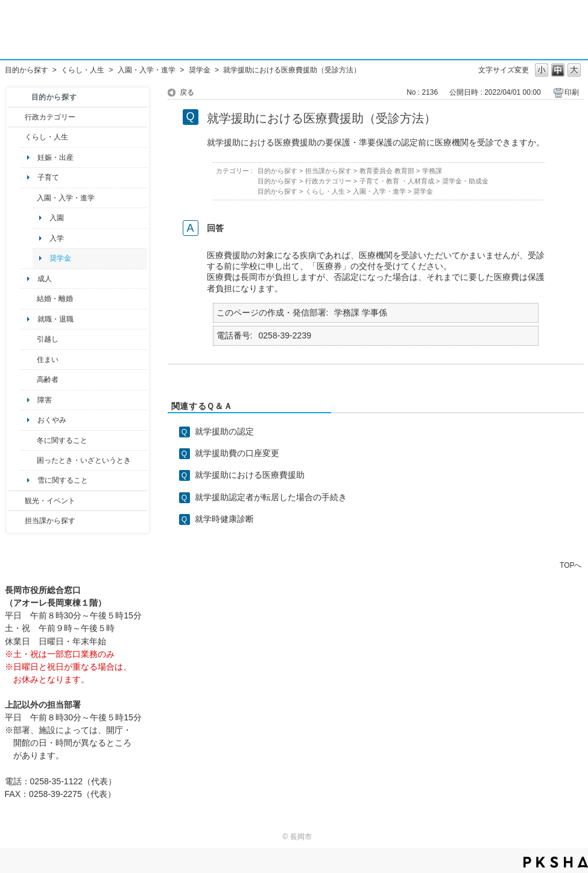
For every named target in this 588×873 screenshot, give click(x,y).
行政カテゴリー (50, 117)
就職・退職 (55, 319)
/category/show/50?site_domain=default (29, 198)
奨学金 (200, 70)
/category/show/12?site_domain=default (17, 137)
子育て (48, 177)
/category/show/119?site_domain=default (29, 339)
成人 (45, 279)
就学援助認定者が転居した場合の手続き (271, 497)
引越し (48, 339)
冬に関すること (62, 440)
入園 (57, 218)
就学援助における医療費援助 (250, 475)
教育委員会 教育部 (387, 171)
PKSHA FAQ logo (556, 862)
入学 (57, 238)
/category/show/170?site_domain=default (29, 360)
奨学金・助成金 (465, 181)
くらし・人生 (83, 70)
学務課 (432, 171)
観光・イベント (50, 501)
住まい (48, 360)
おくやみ (52, 420)
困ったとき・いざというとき (84, 460)
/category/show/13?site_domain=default (29, 379)
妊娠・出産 (55, 157)
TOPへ (571, 565)
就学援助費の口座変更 (237, 453)
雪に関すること (63, 480)
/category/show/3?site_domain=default (17, 117)
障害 (45, 400)
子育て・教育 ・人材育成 (397, 181)
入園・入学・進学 (147, 70)
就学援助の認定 (224, 431)
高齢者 (48, 379)
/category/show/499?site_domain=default (29, 440)
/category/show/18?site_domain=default (17, 501)
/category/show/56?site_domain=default (29, 299)
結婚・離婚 (55, 299)
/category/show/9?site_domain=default (17, 521)
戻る (187, 92)
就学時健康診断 (224, 519)
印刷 (572, 92)
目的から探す (27, 70)
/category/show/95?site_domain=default (29, 460)
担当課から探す (50, 521)
